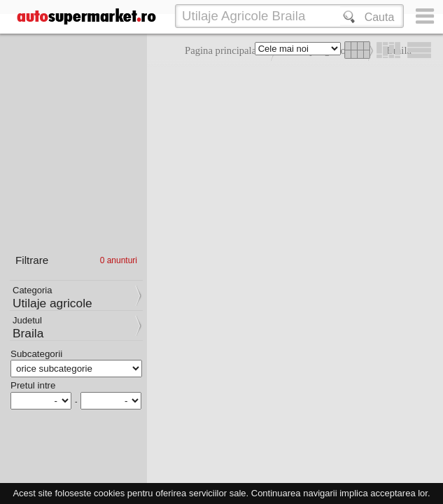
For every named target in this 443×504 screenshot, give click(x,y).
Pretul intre (33, 385)
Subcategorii (36, 354)
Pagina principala (220, 50)
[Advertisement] (291, 168)
